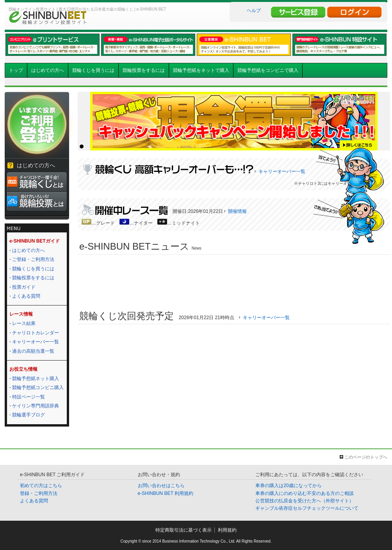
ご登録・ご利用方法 (33, 259)
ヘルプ (254, 11)
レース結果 (24, 323)
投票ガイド (24, 287)
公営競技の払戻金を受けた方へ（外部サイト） (305, 501)
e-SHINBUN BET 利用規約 (166, 493)
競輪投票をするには (144, 70)
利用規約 (227, 530)
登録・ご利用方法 (39, 493)
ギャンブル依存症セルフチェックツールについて (307, 508)
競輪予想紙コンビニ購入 (38, 387)
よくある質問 (26, 296)
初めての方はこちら (41, 486)
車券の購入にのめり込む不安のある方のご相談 (305, 493)
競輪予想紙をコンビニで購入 (268, 70)
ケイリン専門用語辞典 (36, 406)
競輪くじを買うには (93, 70)
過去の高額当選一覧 (33, 351)
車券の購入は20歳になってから (288, 486)
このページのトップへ (366, 457)
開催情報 (237, 211)
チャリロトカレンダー (36, 333)
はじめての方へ (48, 70)
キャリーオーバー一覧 (36, 342)
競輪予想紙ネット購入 (36, 379)
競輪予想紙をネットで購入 (201, 70)
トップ (16, 70)
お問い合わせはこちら (161, 486)
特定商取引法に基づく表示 (184, 530)
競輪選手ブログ (29, 415)
